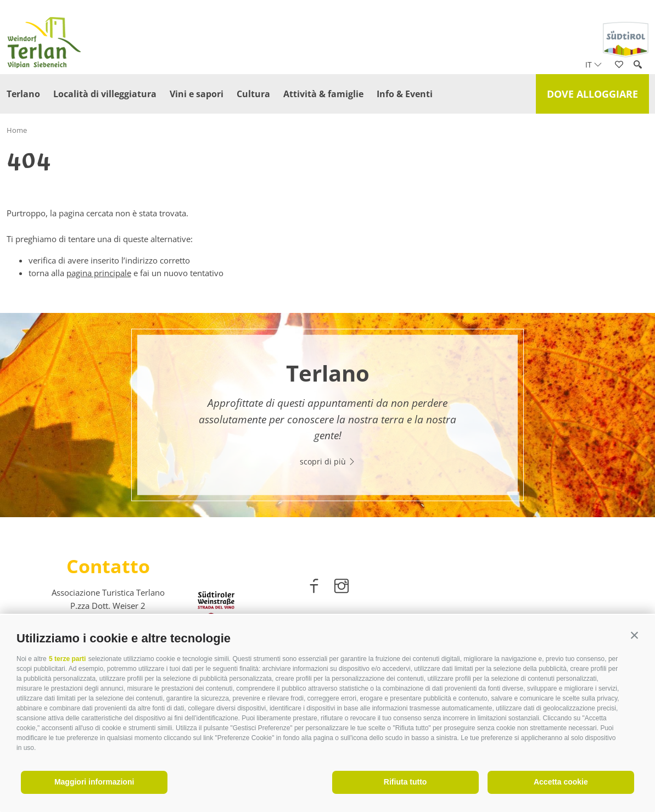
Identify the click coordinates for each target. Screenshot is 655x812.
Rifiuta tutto (405, 782)
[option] (327, 415)
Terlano (23, 94)
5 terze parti (67, 659)
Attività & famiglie (323, 94)
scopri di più (328, 461)
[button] (634, 635)
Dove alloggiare (592, 94)
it (594, 65)
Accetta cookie (561, 782)
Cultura (253, 94)
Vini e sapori (197, 94)
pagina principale (99, 273)
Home (17, 130)
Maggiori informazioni (94, 782)
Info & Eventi (405, 94)
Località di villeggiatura (105, 94)
